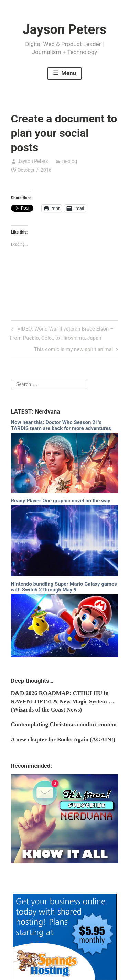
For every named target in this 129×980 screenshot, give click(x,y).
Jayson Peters (65, 29)
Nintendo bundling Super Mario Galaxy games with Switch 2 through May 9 (64, 587)
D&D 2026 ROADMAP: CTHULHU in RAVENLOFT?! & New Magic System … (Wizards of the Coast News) (63, 701)
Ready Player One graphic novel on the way (61, 501)
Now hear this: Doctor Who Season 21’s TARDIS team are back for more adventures (61, 425)
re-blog (70, 161)
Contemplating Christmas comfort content (64, 724)
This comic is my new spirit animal (74, 350)
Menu (68, 73)
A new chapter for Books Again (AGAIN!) (63, 739)
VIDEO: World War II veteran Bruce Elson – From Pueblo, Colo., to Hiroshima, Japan (62, 333)
